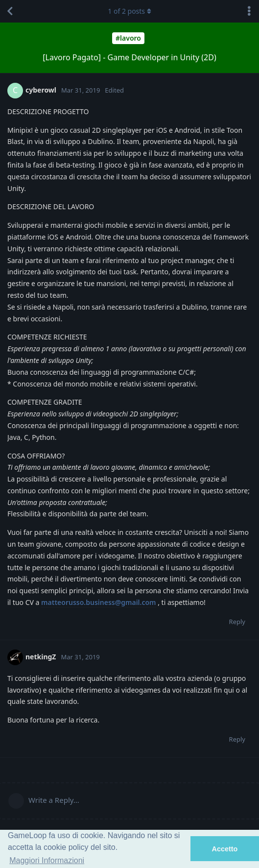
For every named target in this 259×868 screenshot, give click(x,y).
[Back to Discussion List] (10, 11)
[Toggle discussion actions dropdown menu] (249, 11)
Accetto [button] (225, 849)
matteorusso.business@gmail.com (99, 602)
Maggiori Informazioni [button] (47, 860)
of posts (129, 11)
